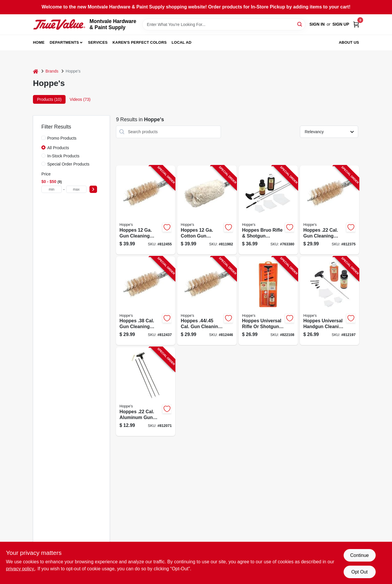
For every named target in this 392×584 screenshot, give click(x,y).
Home (39, 42)
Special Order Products (68, 164)
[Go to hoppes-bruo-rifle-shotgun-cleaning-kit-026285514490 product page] (268, 210)
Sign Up (341, 24)
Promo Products (62, 138)
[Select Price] (93, 189)
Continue (359, 555)
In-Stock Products (63, 156)
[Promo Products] (43, 138)
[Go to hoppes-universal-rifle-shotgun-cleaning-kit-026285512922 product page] (268, 301)
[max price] (76, 189)
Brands (52, 71)
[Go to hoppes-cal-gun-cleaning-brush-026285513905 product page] (146, 301)
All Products (58, 148)
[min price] (52, 189)
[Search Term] (224, 24)
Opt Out (359, 572)
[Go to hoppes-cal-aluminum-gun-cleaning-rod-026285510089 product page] (146, 392)
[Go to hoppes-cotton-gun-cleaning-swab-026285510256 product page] (207, 210)
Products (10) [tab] (49, 99)
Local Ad (182, 42)
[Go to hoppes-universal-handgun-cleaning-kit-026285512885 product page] (329, 301)
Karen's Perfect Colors (140, 42)
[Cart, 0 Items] (356, 24)
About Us (349, 42)
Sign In (317, 24)
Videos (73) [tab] (80, 99)
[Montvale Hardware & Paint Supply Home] (59, 24)
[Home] (36, 71)
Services (98, 42)
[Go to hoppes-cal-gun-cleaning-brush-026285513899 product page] (207, 301)
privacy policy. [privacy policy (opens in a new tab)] (21, 569)
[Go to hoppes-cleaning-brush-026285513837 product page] (146, 210)
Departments (64, 42)
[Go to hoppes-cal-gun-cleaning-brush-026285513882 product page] (329, 210)
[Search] (300, 24)
